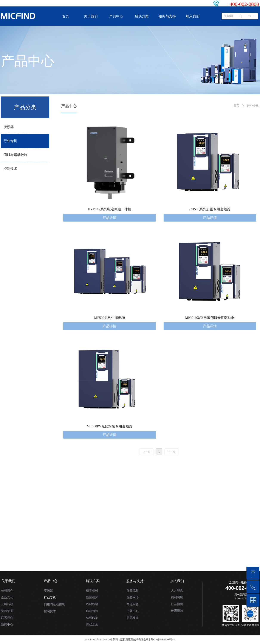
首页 (237, 106)
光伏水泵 (92, 625)
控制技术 (10, 169)
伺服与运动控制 (15, 155)
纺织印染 (92, 618)
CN (250, 16)
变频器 (9, 127)
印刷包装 (92, 611)
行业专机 (10, 141)
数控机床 (92, 597)
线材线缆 (92, 604)
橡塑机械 (92, 591)
